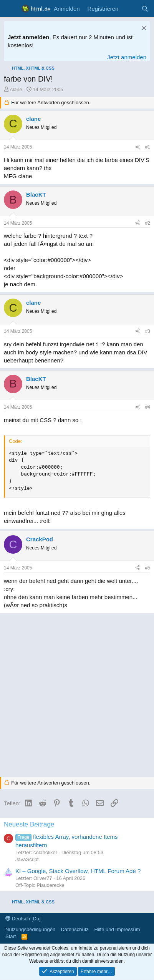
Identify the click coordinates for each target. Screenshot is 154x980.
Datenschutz (75, 929)
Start (11, 936)
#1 (148, 147)
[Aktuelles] (130, 9)
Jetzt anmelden (127, 57)
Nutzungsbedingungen (30, 929)
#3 (148, 331)
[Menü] (11, 9)
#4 (148, 407)
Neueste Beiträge (29, 824)
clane (16, 89)
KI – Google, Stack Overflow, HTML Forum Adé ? (78, 871)
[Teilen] (137, 147)
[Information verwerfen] (143, 29)
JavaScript (27, 859)
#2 (148, 223)
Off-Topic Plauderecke (40, 885)
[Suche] (145, 9)
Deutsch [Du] (23, 919)
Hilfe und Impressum (117, 929)
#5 (148, 568)
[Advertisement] (77, 694)
